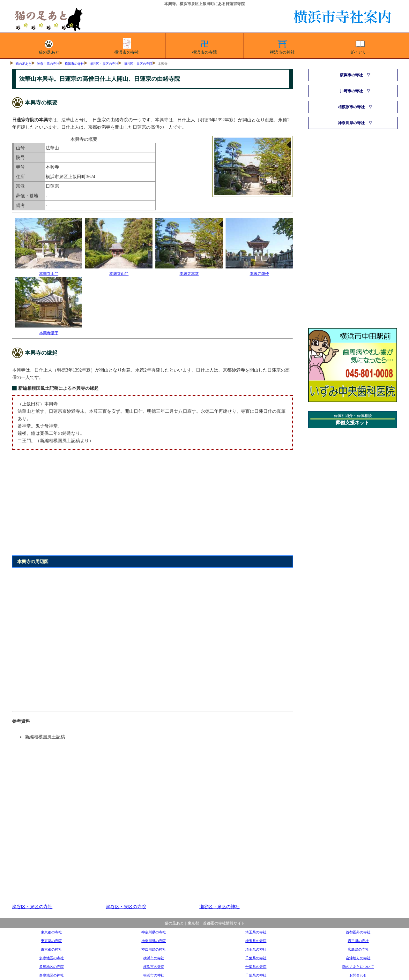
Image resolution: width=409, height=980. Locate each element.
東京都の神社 (51, 949)
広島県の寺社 (358, 949)
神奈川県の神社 (154, 949)
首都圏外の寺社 (358, 932)
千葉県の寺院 (256, 967)
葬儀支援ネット (352, 423)
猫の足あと (49, 46)
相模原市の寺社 (351, 107)
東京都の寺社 (51, 932)
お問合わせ (358, 975)
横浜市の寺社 (127, 46)
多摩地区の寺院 (52, 967)
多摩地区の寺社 (52, 958)
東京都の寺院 (51, 941)
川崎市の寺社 (351, 91)
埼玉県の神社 (256, 949)
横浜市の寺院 (204, 46)
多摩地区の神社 (52, 975)
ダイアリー (360, 46)
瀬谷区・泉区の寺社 (104, 64)
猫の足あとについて (358, 967)
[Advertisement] (152, 506)
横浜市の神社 (282, 46)
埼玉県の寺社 (256, 932)
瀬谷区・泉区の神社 (219, 907)
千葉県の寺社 (256, 958)
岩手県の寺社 (358, 941)
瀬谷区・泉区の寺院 (138, 64)
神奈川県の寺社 (48, 64)
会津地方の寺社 (358, 958)
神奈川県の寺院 (154, 941)
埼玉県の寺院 (256, 941)
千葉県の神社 (256, 975)
